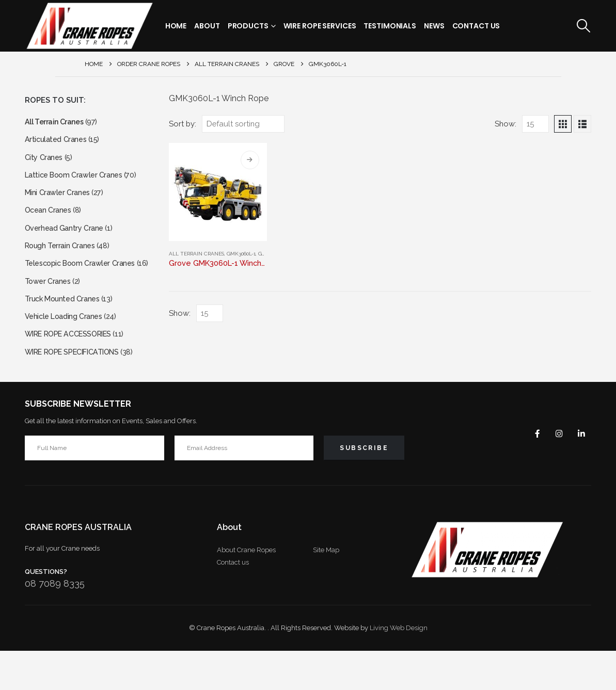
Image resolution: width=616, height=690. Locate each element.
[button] (583, 26)
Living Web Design (399, 667)
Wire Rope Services (320, 26)
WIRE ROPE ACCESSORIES (75, 370)
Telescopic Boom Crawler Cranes (85, 279)
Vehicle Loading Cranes (67, 351)
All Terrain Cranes (196, 254)
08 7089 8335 (55, 623)
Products (248, 26)
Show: (506, 124)
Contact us (233, 601)
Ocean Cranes (50, 221)
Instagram (555, 473)
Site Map (326, 589)
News (434, 26)
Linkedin (580, 473)
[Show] (535, 124)
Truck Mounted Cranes (66, 331)
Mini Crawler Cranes (60, 201)
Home (176, 26)
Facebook (530, 473)
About (207, 26)
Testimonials (390, 26)
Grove (267, 254)
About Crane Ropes (246, 589)
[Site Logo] (89, 26)
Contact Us (476, 26)
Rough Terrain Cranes (63, 260)
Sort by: (183, 124)
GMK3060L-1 (241, 254)
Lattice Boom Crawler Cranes (78, 181)
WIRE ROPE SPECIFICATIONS (80, 390)
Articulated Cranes (58, 142)
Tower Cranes (50, 311)
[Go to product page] (218, 192)
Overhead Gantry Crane (68, 240)
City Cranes (45, 162)
